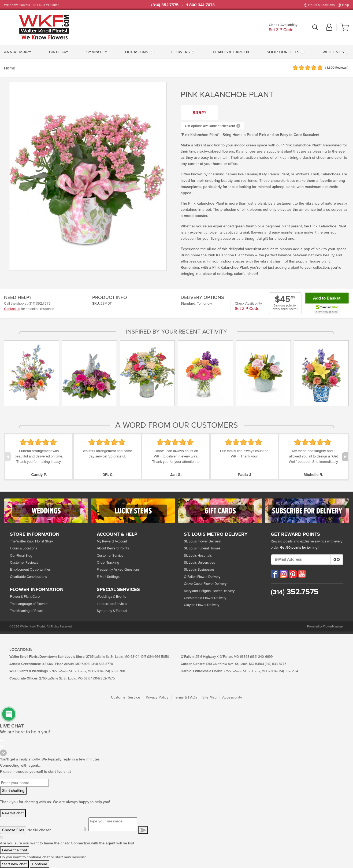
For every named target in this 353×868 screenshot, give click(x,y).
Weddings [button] (333, 52)
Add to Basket (327, 298)
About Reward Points (113, 548)
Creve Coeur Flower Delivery (205, 584)
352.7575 (295, 592)
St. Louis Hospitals (198, 556)
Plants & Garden (231, 52)
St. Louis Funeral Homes (202, 548)
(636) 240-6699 (261, 657)
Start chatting (13, 791)
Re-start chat (13, 813)
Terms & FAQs (185, 697)
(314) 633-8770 (102, 664)
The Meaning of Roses (27, 611)
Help (345, 5)
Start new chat (14, 864)
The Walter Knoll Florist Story (31, 541)
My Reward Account (112, 541)
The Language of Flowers (29, 604)
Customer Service (110, 556)
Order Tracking (108, 563)
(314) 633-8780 (114, 671)
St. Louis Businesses (199, 570)
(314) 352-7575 (104, 679)
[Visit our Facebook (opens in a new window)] (275, 574)
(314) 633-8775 (276, 664)
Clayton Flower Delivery (202, 605)
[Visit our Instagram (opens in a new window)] (284, 574)
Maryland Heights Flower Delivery (209, 591)
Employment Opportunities (30, 570)
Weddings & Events (111, 597)
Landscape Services (112, 604)
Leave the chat (15, 850)
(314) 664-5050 (158, 657)
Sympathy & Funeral (112, 611)
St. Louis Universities (199, 563)
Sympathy (97, 52)
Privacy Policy (157, 697)
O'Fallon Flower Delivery (202, 577)
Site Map (209, 697)
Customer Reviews (24, 563)
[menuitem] (19, 51)
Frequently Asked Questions (118, 570)
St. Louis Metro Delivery (216, 534)
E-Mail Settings (108, 577)
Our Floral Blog (21, 556)
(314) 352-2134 (288, 671)
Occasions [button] (137, 52)
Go (337, 560)
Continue (40, 864)
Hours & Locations (322, 5)
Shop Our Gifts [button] (283, 52)
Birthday (59, 52)
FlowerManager (333, 627)
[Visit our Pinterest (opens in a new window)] (293, 574)
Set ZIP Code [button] (281, 30)
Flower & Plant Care (25, 597)
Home (10, 68)
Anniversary (18, 52)
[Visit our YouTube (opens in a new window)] (302, 574)
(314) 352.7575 (165, 5)
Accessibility (232, 697)
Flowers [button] (181, 52)
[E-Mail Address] (301, 560)
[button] (329, 28)
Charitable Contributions (28, 577)
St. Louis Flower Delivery (202, 541)
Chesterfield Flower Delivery (205, 598)
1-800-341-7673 (200, 5)
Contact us (12, 309)
